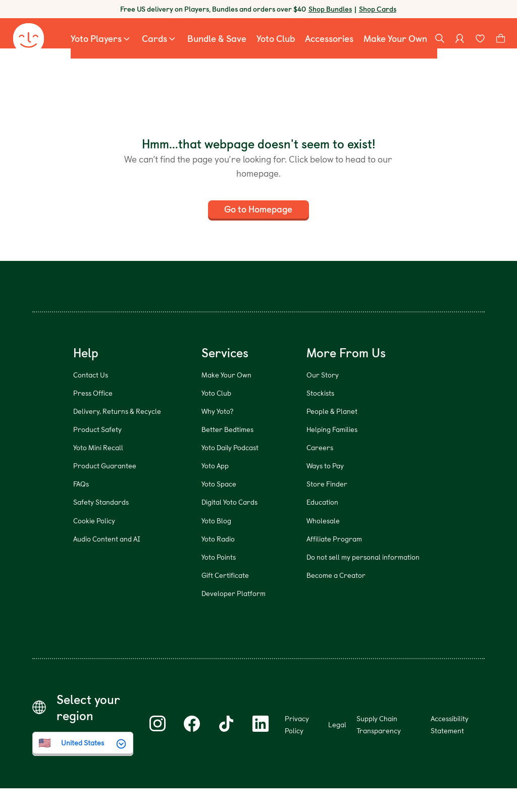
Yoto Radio (218, 562)
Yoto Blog (216, 544)
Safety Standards (101, 526)
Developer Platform (234, 617)
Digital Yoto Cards (229, 526)
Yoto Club (216, 417)
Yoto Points (219, 581)
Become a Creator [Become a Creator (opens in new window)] (336, 599)
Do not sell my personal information (363, 581)
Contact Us (91, 398)
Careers (320, 471)
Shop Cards (378, 9)
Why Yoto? (217, 435)
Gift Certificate (225, 599)
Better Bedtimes (227, 453)
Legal (337, 748)
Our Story (323, 398)
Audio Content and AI (107, 562)
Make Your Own (226, 398)
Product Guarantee (105, 490)
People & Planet (332, 435)
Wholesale (323, 544)
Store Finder (327, 508)
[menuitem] (101, 45)
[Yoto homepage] (28, 45)
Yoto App (215, 490)
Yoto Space (219, 508)
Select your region (88, 731)
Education (322, 526)
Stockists (320, 417)
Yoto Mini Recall (98, 471)
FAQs (81, 508)
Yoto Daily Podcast (230, 471)
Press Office (93, 417)
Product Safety (97, 453)
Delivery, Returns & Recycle (117, 435)
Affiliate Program (334, 562)
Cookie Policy (94, 544)
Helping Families (332, 453)
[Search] (440, 45)
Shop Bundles (330, 9)
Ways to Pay (325, 490)
